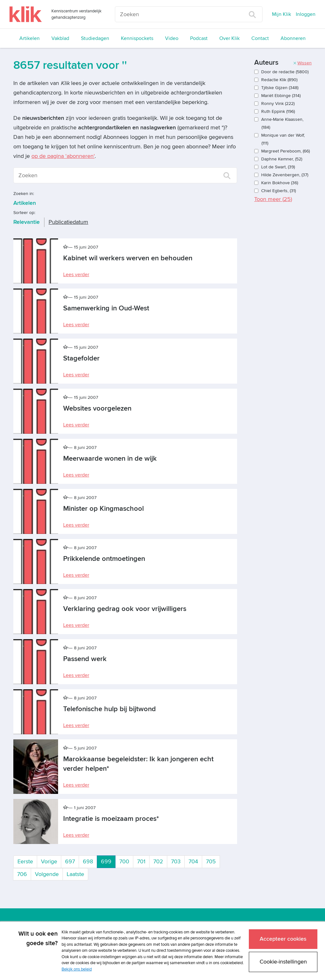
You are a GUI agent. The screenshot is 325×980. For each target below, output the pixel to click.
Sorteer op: (24, 213)
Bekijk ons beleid (77, 969)
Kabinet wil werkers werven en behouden (128, 258)
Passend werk (85, 659)
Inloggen (306, 14)
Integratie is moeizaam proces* (111, 819)
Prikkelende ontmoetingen (104, 559)
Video (172, 38)
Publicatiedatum (68, 222)
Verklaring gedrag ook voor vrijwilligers (125, 609)
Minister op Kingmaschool (103, 509)
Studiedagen (95, 38)
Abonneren (293, 38)
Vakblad (60, 38)
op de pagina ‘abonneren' (63, 156)
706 (22, 874)
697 (70, 862)
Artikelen (30, 38)
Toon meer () (273, 199)
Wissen (302, 63)
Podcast (199, 38)
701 (141, 862)
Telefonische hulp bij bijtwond (109, 709)
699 (108, 861)
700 (124, 862)
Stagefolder (81, 358)
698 (88, 862)
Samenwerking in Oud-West (106, 308)
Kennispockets (137, 38)
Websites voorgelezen (97, 409)
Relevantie (27, 222)
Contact (260, 38)
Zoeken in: (24, 194)
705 (211, 862)
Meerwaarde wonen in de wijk (110, 459)
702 (158, 862)
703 (176, 862)
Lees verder (76, 275)
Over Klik (229, 38)
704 (193, 862)
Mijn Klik (282, 14)
